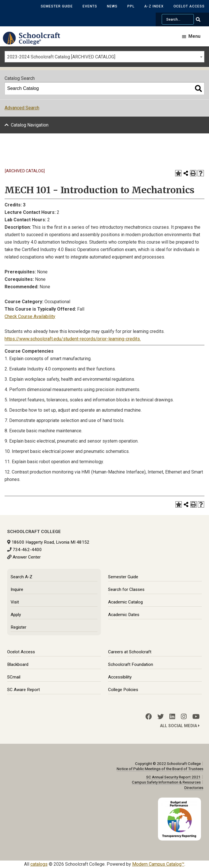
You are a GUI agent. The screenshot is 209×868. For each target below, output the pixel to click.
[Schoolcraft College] (34, 42)
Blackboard (18, 664)
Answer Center (27, 557)
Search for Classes (126, 589)
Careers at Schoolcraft (130, 652)
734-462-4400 (27, 550)
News (112, 6)
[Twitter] (161, 717)
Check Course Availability (30, 316)
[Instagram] (184, 717)
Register (18, 627)
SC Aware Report (24, 690)
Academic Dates (124, 615)
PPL (131, 6)
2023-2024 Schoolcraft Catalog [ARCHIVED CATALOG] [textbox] (61, 57)
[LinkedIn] (172, 717)
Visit (15, 602)
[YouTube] (196, 717)
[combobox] (104, 57)
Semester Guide (57, 6)
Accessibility (120, 677)
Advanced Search (22, 108)
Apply (16, 615)
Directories (194, 788)
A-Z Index (154, 6)
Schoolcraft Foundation (131, 664)
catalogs (39, 864)
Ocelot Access (189, 6)
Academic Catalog (125, 602)
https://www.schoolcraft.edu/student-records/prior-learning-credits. (73, 339)
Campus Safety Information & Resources (166, 782)
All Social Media (180, 726)
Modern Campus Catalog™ (158, 864)
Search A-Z (22, 577)
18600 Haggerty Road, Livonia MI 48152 (50, 542)
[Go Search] (202, 19)
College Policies (123, 690)
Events (90, 6)
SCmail (14, 677)
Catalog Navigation (30, 125)
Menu (194, 36)
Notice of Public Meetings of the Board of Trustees (160, 769)
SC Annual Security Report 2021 (173, 777)
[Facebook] (149, 717)
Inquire (17, 589)
